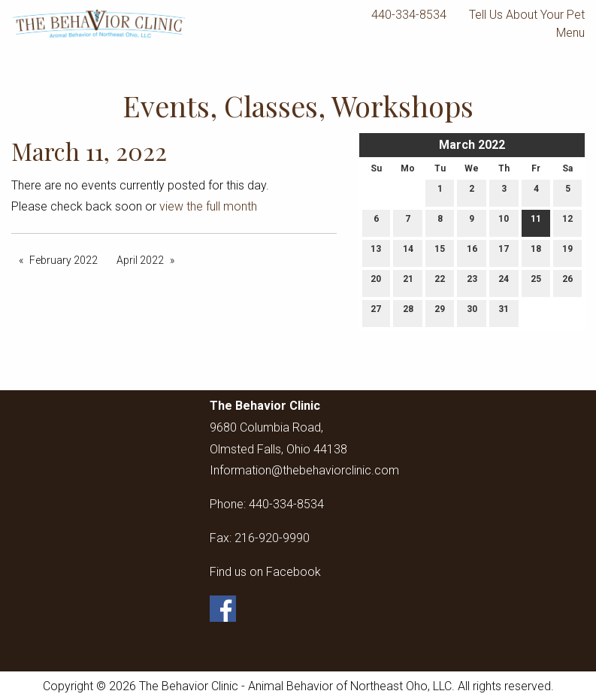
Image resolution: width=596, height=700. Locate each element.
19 (567, 252)
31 (504, 312)
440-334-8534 (409, 15)
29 (440, 312)
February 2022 (64, 260)
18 (536, 252)
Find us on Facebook (265, 572)
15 (440, 252)
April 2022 (140, 260)
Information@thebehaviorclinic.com (304, 470)
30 (472, 312)
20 (376, 282)
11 (536, 222)
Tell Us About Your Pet (527, 15)
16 (472, 252)
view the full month (208, 206)
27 (376, 312)
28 (408, 312)
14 (408, 252)
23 (472, 282)
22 (440, 282)
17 (504, 252)
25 (536, 282)
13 (376, 252)
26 (567, 282)
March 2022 (472, 145)
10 (504, 222)
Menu (563, 33)
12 (567, 222)
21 (408, 282)
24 (504, 282)
